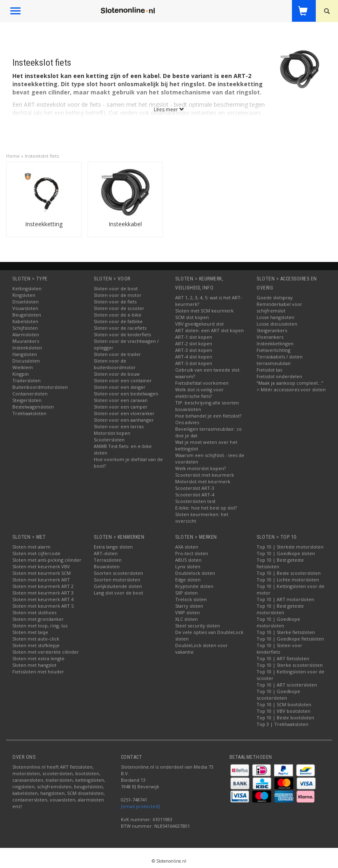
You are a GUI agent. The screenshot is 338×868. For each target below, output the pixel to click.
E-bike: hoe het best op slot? (206, 508)
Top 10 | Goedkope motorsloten (278, 622)
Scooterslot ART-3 (195, 488)
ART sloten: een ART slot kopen (210, 330)
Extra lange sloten (113, 547)
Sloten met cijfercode (36, 553)
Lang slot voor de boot (118, 593)
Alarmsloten (26, 334)
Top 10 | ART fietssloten (283, 658)
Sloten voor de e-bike (118, 315)
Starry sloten (189, 606)
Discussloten (26, 361)
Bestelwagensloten (33, 407)
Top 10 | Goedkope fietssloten (290, 639)
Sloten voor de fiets (115, 302)
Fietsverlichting (273, 350)
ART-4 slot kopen (194, 357)
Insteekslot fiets (42, 156)
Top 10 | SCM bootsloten (284, 704)
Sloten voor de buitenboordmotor (115, 364)
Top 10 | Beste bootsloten (285, 718)
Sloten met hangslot (34, 665)
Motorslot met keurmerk (203, 481)
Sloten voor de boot (116, 288)
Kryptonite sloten (194, 586)
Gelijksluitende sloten (118, 586)
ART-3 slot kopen (194, 350)
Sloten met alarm (31, 547)
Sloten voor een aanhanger (124, 420)
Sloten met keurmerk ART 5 (43, 606)
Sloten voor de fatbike (118, 321)
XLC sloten (186, 619)
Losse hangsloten (275, 317)
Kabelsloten (25, 321)
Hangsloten (25, 354)
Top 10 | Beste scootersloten (289, 573)
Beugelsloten (27, 315)
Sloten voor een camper (121, 407)
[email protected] (140, 806)
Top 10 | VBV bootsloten (284, 711)
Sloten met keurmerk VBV (41, 566)
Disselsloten (25, 302)
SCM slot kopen (192, 317)
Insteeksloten (27, 348)
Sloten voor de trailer (117, 354)
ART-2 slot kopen (194, 343)
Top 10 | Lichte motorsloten (288, 580)
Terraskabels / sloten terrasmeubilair (280, 360)
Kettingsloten (27, 288)
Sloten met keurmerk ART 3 (43, 593)
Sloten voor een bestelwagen (126, 394)
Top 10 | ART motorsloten (285, 599)
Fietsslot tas (269, 370)
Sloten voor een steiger (120, 387)
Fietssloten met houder (38, 672)
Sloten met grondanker (38, 619)
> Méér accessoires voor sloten (291, 389)
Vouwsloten (25, 308)
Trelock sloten (191, 599)
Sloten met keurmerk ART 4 (43, 599)
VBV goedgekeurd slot (199, 324)
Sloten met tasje (30, 632)
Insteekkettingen (275, 343)
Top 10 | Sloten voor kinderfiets (279, 649)
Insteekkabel (125, 224)
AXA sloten (187, 547)
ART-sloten (106, 553)
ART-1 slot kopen (194, 337)
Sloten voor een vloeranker (124, 413)
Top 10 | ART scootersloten (287, 685)
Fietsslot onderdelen (279, 376)
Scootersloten (109, 440)
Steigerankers (272, 330)
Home (13, 156)
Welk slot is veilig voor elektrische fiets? (199, 393)
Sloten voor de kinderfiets (122, 334)
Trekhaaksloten (29, 413)
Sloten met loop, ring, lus (40, 626)
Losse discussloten (277, 324)
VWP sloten (188, 612)
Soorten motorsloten (117, 580)
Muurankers (26, 341)
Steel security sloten (198, 626)
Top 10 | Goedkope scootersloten (278, 695)
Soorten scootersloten (118, 573)
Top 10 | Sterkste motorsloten (290, 547)
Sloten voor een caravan (121, 400)
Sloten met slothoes (34, 612)
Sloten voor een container (123, 380)
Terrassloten (108, 560)
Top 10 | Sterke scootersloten (290, 665)
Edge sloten (188, 580)
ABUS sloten (188, 560)
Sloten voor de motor (118, 295)
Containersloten (30, 394)
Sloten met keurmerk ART (41, 580)
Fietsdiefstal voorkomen (202, 383)
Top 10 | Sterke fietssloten (286, 632)
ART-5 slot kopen (194, 363)
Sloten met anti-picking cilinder (47, 560)
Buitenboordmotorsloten (40, 387)
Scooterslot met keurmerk (205, 475)
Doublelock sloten (195, 573)
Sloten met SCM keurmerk (204, 311)
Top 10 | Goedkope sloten (286, 553)
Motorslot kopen (112, 433)
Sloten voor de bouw (117, 374)
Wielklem (23, 367)
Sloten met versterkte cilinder (46, 652)
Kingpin (21, 374)
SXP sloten (186, 593)
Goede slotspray (275, 297)
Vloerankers (270, 337)
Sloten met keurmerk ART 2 (43, 586)
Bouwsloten (107, 566)
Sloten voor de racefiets (120, 328)
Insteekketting (44, 224)
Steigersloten (27, 400)
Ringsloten (24, 295)
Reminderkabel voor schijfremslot (279, 307)
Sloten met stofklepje (36, 645)
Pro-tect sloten (192, 553)
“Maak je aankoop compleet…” (290, 383)
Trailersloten (27, 380)
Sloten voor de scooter (119, 308)
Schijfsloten (25, 328)
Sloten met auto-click (36, 639)
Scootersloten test (195, 501)
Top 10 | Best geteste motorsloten (280, 609)
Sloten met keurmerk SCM (42, 573)
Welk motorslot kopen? (200, 468)
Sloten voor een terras (119, 426)
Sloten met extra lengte (38, 658)
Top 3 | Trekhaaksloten (282, 724)
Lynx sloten (188, 566)
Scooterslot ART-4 (195, 495)
